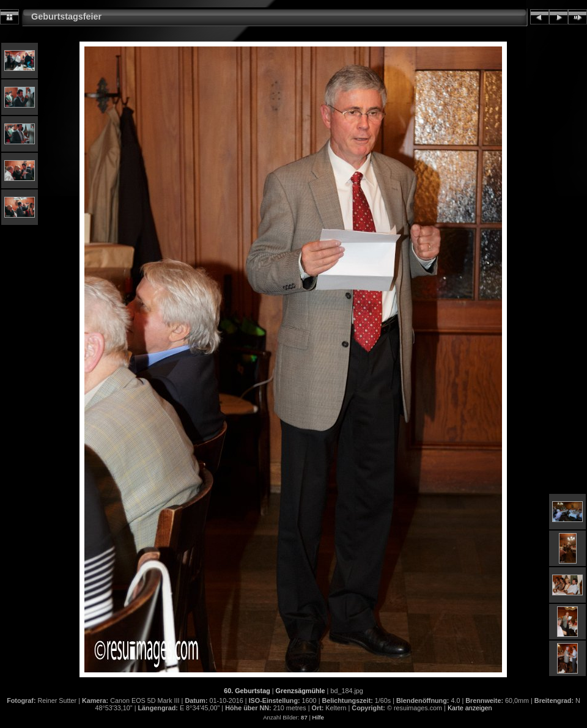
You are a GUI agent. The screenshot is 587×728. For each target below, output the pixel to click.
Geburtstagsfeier (66, 17)
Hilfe (318, 717)
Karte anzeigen (470, 708)
